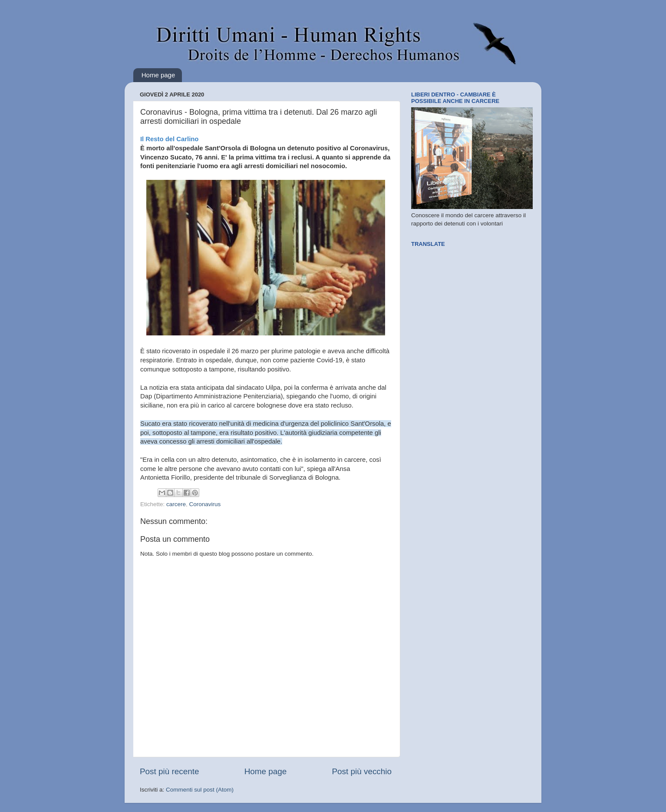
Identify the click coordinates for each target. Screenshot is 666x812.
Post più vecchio (362, 771)
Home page (158, 75)
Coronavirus (205, 504)
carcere (176, 504)
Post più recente (170, 771)
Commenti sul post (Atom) (200, 790)
